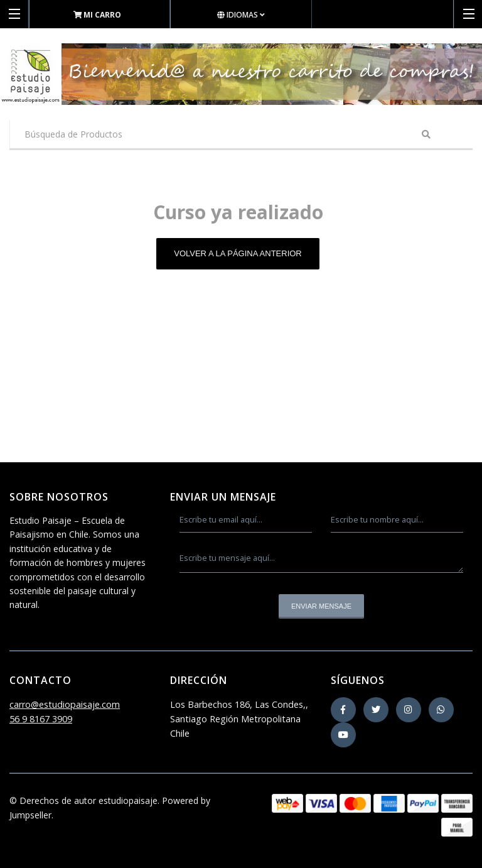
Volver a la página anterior (238, 253)
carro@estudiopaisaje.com (65, 704)
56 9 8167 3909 (41, 719)
